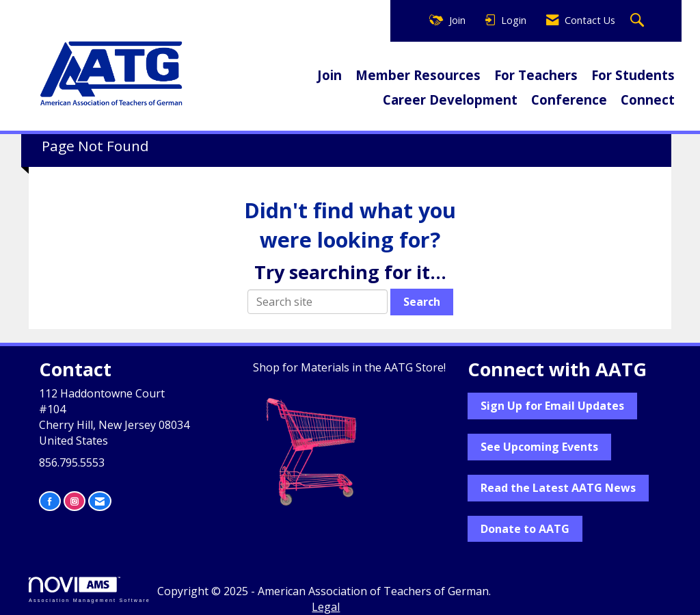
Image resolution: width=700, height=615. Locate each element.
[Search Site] (639, 21)
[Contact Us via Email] (100, 501)
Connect (648, 100)
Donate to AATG (525, 529)
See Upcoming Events (539, 447)
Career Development (450, 100)
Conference (569, 100)
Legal (326, 607)
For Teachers (536, 75)
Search (422, 302)
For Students (633, 75)
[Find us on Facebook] (50, 501)
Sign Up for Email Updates (552, 406)
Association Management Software (90, 589)
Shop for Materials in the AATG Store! (349, 367)
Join (329, 75)
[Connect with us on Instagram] (75, 501)
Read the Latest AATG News (558, 488)
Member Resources (418, 75)
